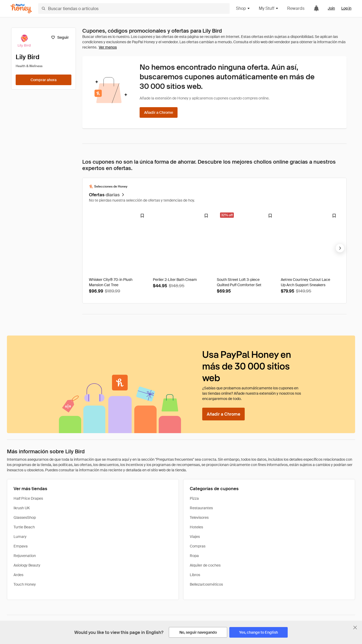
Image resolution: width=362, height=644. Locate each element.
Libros (195, 575)
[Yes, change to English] (258, 632)
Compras (198, 546)
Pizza (194, 498)
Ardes (18, 575)
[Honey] (21, 9)
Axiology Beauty (27, 565)
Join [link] (331, 8)
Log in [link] (346, 8)
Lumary (20, 537)
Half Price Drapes (28, 498)
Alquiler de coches (205, 565)
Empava (21, 546)
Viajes (195, 537)
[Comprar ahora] (44, 80)
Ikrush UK (22, 508)
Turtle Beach (24, 527)
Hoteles (196, 527)
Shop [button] (243, 8)
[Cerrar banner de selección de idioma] (355, 628)
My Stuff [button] (269, 8)
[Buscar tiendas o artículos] (134, 8)
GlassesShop (25, 517)
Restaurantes (201, 508)
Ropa (194, 556)
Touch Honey (25, 584)
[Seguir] (60, 37)
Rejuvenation (25, 556)
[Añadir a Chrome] (159, 112)
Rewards (296, 8)
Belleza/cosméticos (206, 584)
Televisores (199, 517)
